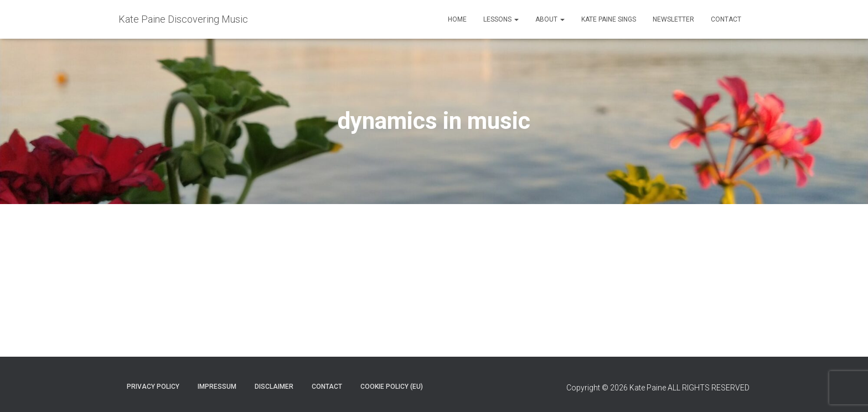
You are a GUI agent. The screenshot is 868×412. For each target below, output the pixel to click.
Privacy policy (153, 387)
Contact (726, 19)
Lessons (501, 19)
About (550, 19)
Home (457, 19)
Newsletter (673, 19)
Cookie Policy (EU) (392, 387)
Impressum (217, 387)
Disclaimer (274, 387)
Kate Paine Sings (609, 19)
